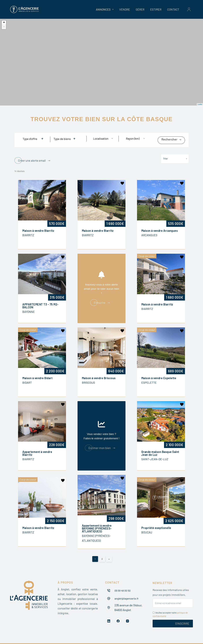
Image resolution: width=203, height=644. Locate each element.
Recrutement (106, 640)
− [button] (4, 27)
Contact (173, 9)
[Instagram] (127, 613)
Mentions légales (169, 640)
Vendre (125, 9)
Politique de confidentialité (136, 640)
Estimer (156, 9)
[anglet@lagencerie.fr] (109, 591)
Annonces (105, 9)
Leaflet (200, 104)
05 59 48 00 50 (123, 583)
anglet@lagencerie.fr (128, 591)
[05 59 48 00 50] (109, 583)
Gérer (140, 9)
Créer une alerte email (32, 156)
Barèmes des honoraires (78, 640)
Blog (55, 640)
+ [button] (4, 23)
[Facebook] (118, 613)
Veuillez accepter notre (170, 607)
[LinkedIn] (109, 613)
